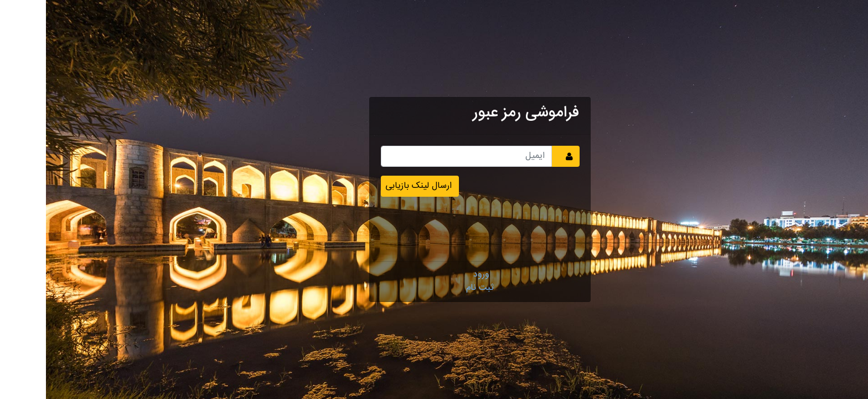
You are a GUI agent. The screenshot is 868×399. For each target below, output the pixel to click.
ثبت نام (434, 288)
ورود (435, 275)
